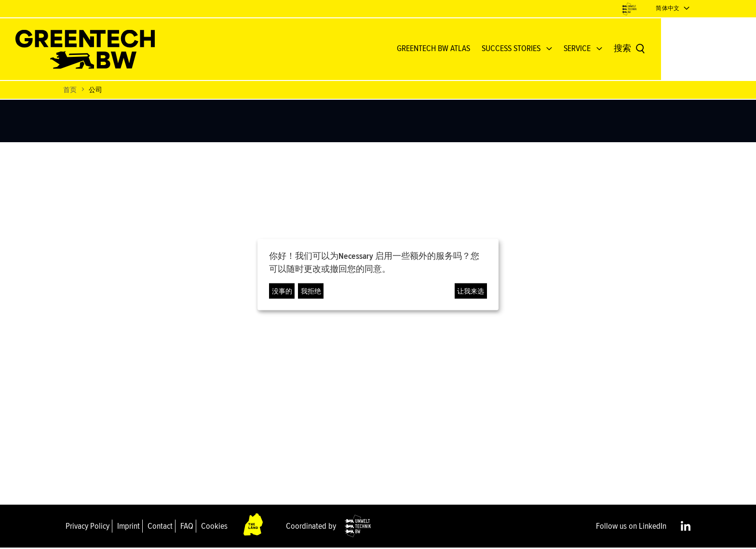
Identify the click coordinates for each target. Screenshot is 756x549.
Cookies (214, 527)
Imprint (128, 527)
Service (624, 49)
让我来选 (471, 291)
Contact (160, 527)
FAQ (187, 527)
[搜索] (677, 50)
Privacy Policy (88, 527)
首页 (70, 91)
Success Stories (558, 49)
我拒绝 (311, 291)
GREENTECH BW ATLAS (481, 49)
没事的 (282, 291)
